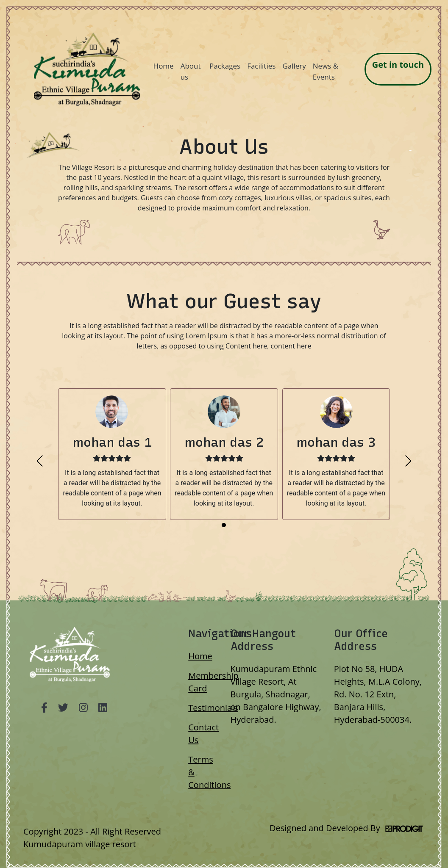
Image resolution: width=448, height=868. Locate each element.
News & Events (326, 71)
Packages (225, 66)
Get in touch (398, 65)
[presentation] (40, 461)
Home (164, 66)
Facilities (261, 66)
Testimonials (213, 708)
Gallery (294, 66)
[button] (224, 525)
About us (191, 71)
